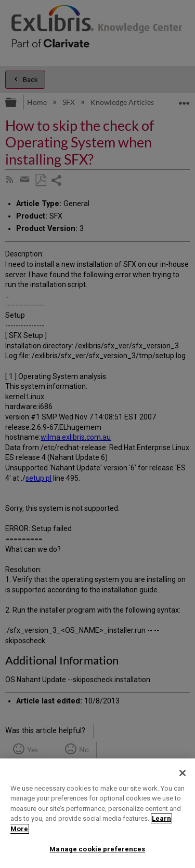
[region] (97, 813)
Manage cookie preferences (97, 849)
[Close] (183, 773)
